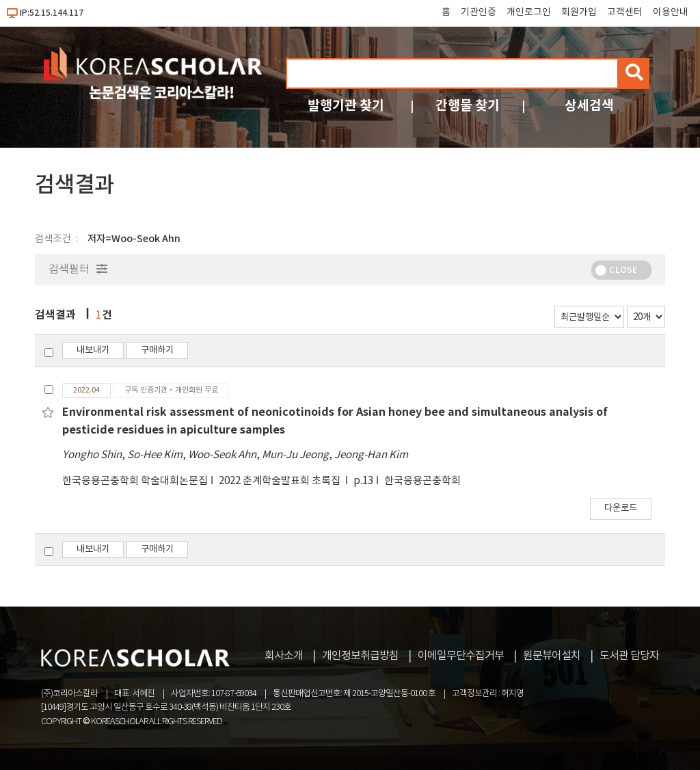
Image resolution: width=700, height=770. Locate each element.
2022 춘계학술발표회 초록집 (281, 481)
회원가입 (579, 12)
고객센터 (625, 12)
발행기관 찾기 (346, 106)
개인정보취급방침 (360, 656)
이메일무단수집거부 (461, 656)
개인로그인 (529, 12)
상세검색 (589, 106)
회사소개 (284, 656)
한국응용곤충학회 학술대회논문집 (135, 481)
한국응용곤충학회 (422, 481)
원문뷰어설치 (552, 656)
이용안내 (671, 12)
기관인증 (479, 12)
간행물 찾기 (468, 106)
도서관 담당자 (629, 656)
